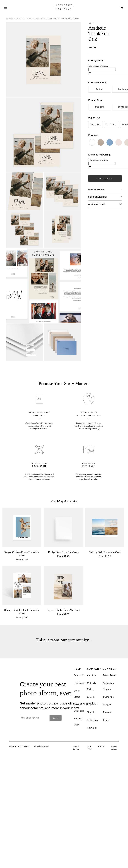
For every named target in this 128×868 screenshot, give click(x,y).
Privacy (101, 746)
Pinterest (107, 712)
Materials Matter (91, 686)
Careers (91, 697)
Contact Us (79, 675)
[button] (105, 190)
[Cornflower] (110, 142)
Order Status (77, 694)
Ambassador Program (109, 686)
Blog (89, 705)
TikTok (106, 720)
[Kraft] (101, 142)
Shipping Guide (78, 722)
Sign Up (56, 718)
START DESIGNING (105, 178)
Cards (19, 19)
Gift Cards (92, 728)
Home (10, 19)
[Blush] (119, 142)
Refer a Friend (109, 675)
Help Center (80, 683)
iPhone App (108, 697)
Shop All (91, 712)
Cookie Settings (114, 748)
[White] (92, 142)
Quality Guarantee (79, 708)
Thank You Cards (36, 19)
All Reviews (92, 720)
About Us (92, 675)
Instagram (107, 705)
